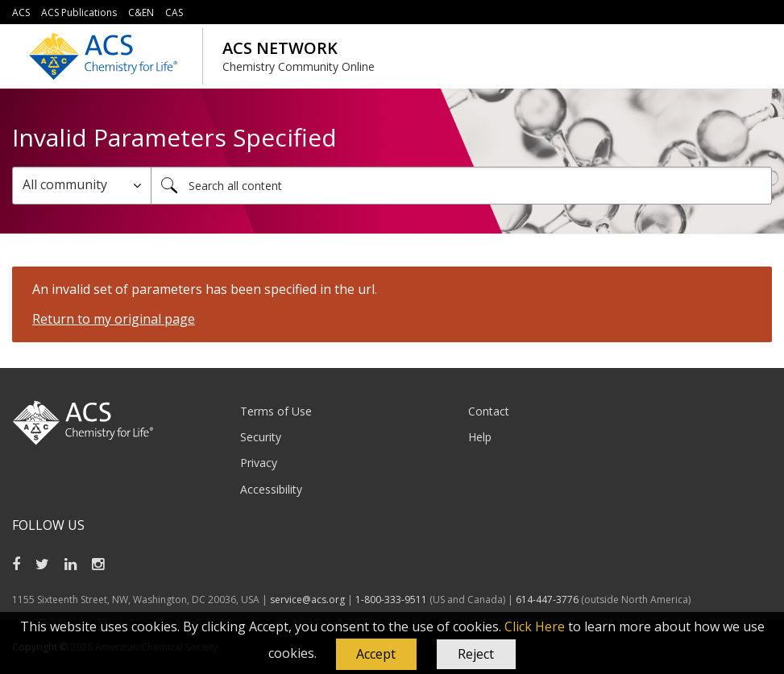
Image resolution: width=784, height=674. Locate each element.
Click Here (535, 626)
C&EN (141, 12)
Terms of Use (276, 411)
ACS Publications (79, 12)
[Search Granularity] (82, 186)
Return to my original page (114, 319)
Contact (489, 411)
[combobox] (461, 186)
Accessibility (271, 489)
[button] (376, 655)
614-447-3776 (548, 600)
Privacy (259, 463)
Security (261, 437)
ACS (21, 12)
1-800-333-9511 (391, 600)
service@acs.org (307, 600)
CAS (174, 12)
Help (480, 437)
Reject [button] (476, 654)
